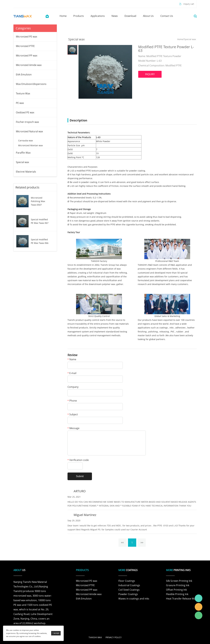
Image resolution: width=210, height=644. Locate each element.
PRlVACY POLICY (114, 637)
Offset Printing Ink (176, 590)
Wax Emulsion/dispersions (31, 84)
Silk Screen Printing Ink (179, 581)
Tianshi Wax (199, 598)
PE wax (20, 103)
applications (98, 16)
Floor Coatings (127, 581)
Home (180, 39)
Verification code (78, 460)
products (79, 16)
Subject (73, 415)
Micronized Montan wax (30, 145)
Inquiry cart (189, 4)
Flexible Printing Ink (177, 594)
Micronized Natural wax (29, 131)
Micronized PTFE (25, 46)
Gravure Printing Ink (178, 585)
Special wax (22, 162)
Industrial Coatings (129, 585)
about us (148, 16)
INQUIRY (150, 74)
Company (73, 387)
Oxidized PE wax (25, 112)
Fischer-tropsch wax (27, 122)
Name (72, 360)
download (130, 16)
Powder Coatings (128, 594)
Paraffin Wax (23, 153)
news (115, 16)
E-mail (72, 373)
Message (73, 428)
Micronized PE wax (26, 37)
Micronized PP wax (27, 56)
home (63, 16)
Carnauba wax (26, 141)
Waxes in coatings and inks (134, 599)
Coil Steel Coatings (129, 590)
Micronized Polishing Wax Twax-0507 (38, 201)
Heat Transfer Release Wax (181, 599)
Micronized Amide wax (29, 65)
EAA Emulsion (24, 74)
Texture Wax (23, 93)
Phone (72, 401)
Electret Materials (26, 172)
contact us (167, 16)
